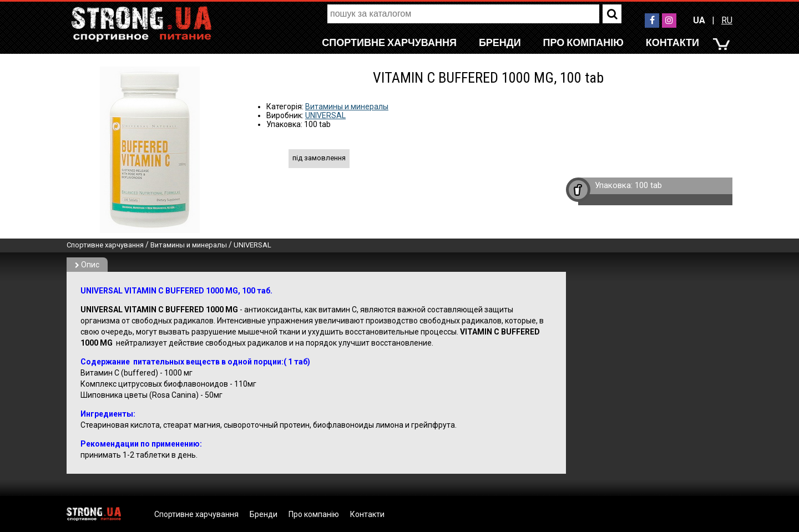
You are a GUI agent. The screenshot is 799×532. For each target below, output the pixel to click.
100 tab (648, 185)
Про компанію (583, 42)
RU (727, 20)
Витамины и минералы (347, 107)
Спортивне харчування (389, 42)
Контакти (672, 42)
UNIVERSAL (325, 115)
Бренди (500, 42)
